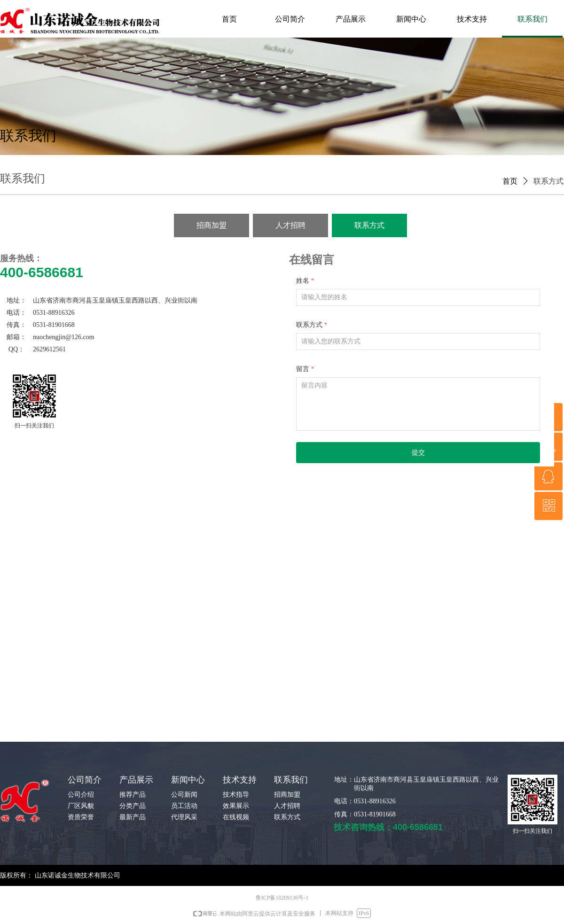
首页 (510, 181)
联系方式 (548, 181)
